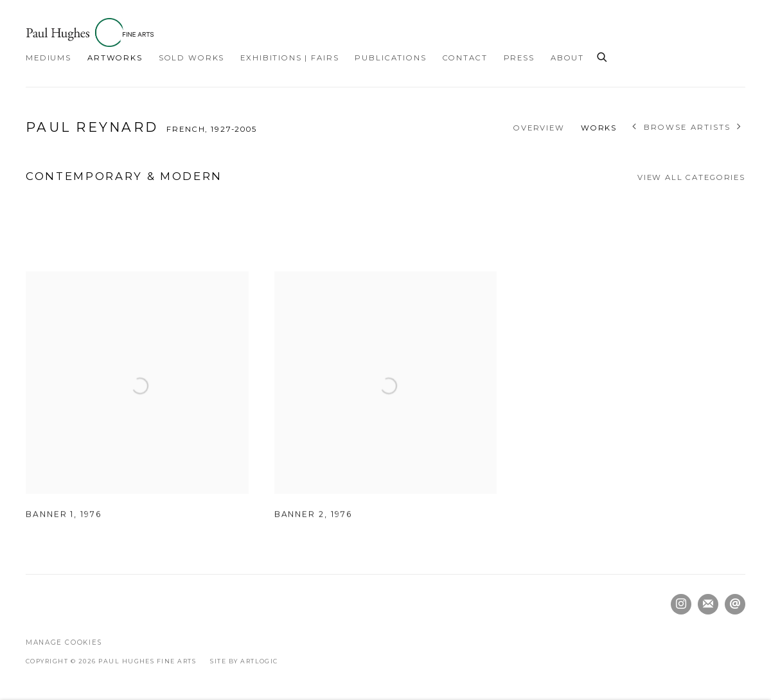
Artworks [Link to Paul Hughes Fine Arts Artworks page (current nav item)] (115, 58)
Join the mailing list (708, 604)
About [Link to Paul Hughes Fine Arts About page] (567, 58)
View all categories (691, 177)
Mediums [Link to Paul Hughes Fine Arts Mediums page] (49, 58)
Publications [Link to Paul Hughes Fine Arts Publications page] (390, 58)
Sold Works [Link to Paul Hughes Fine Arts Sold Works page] (192, 58)
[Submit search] (603, 55)
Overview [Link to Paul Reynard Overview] (539, 128)
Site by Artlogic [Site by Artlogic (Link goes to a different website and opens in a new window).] (244, 661)
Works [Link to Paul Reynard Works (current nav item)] (599, 128)
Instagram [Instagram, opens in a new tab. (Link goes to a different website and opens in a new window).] (681, 604)
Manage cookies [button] (64, 642)
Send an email (735, 604)
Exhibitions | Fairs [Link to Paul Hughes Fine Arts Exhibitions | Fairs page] (289, 58)
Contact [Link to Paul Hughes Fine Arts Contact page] (465, 58)
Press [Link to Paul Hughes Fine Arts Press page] (519, 58)
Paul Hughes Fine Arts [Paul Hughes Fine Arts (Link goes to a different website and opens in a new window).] (90, 32)
